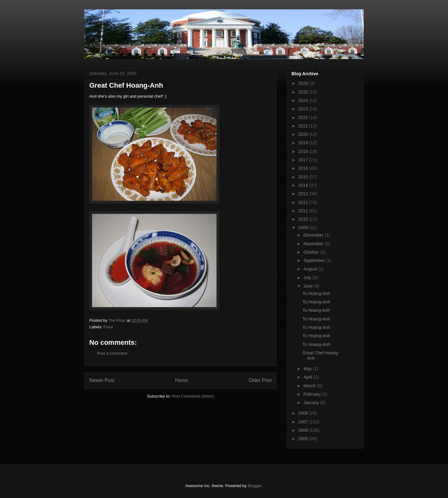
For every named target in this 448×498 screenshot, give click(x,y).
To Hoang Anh (316, 310)
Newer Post (102, 380)
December (314, 235)
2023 (304, 109)
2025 (304, 92)
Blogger (254, 486)
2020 (304, 134)
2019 (304, 143)
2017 (304, 160)
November (314, 244)
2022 (304, 118)
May (308, 369)
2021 (304, 126)
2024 (304, 100)
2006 (304, 430)
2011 (304, 211)
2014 (304, 185)
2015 (304, 177)
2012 (304, 202)
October (312, 252)
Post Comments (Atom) (193, 396)
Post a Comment (112, 353)
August (311, 269)
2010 (304, 219)
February (313, 394)
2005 (304, 439)
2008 (304, 413)
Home (182, 380)
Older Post (260, 380)
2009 (304, 228)
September (315, 261)
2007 (304, 422)
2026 (304, 83)
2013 (304, 194)
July (308, 278)
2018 (304, 151)
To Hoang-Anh (316, 293)
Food (108, 327)
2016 (304, 168)
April (308, 377)
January (312, 403)
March (310, 386)
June (309, 286)
